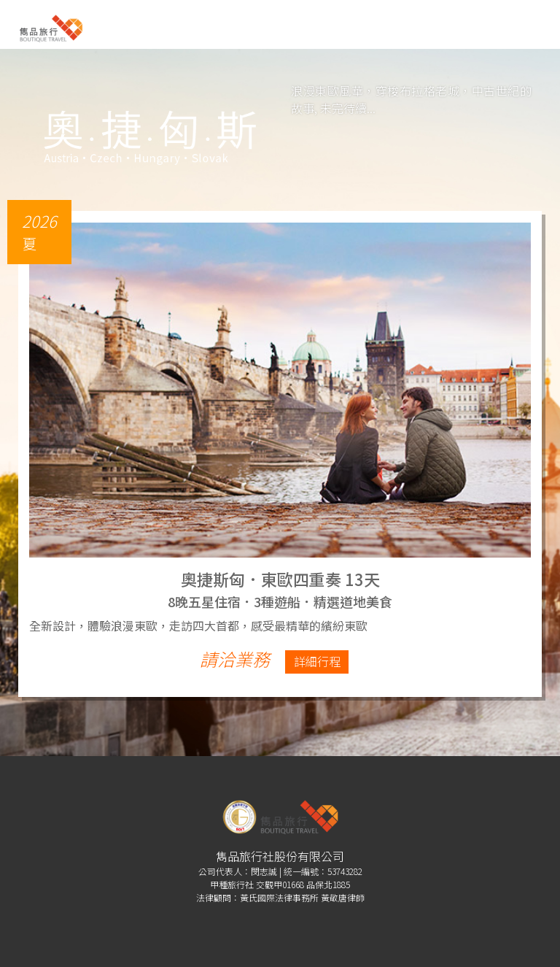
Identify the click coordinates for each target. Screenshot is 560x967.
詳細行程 (317, 661)
